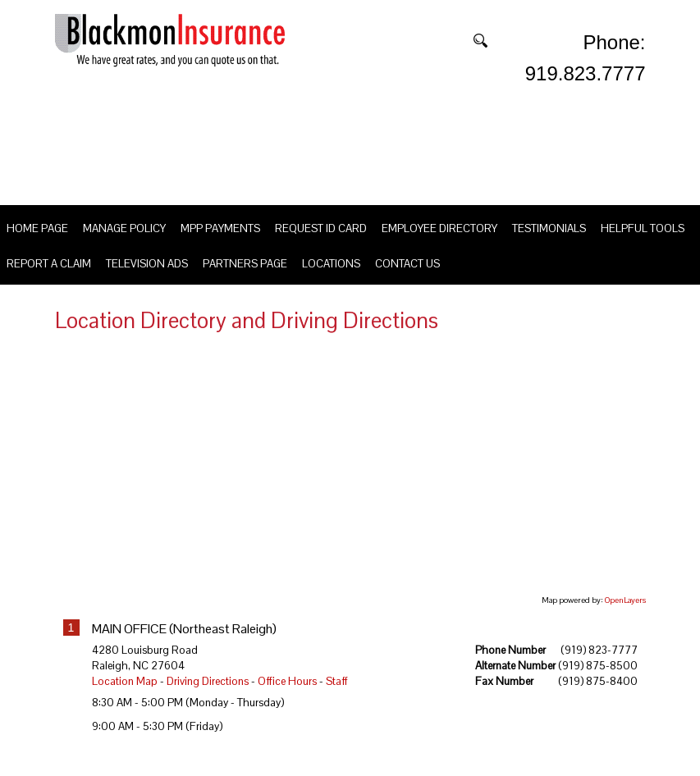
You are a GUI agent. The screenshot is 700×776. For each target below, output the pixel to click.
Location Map (125, 700)
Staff (337, 700)
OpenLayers (625, 619)
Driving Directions (208, 700)
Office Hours (287, 700)
